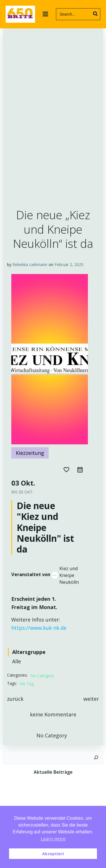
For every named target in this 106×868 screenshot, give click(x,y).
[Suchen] (96, 758)
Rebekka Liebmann (30, 264)
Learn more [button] (53, 839)
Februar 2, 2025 (69, 264)
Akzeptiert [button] (53, 854)
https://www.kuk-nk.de (39, 628)
